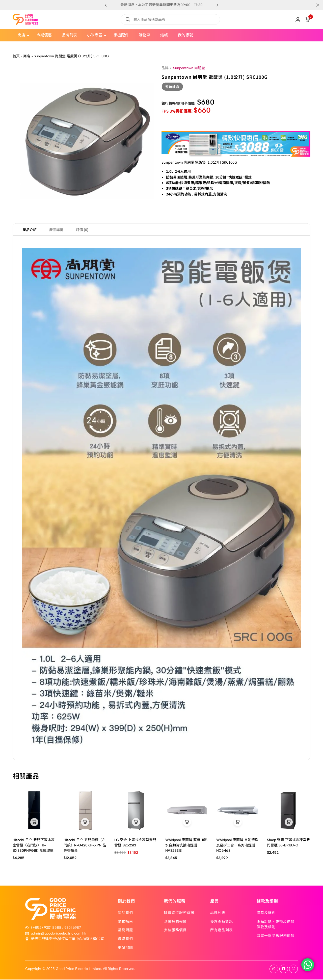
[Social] (274, 969)
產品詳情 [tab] (56, 230)
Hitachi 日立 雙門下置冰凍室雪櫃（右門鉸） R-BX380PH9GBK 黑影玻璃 (34, 846)
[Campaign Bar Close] (314, 5)
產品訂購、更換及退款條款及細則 (276, 924)
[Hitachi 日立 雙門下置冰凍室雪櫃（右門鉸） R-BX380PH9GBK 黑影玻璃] (34, 811)
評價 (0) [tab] (82, 230)
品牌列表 (218, 913)
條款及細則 (266, 913)
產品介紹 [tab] (30, 230)
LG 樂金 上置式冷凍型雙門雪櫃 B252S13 (135, 843)
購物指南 (125, 922)
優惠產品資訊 (222, 922)
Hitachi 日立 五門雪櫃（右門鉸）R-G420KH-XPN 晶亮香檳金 (85, 846)
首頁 (16, 56)
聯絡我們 (125, 939)
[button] (217, 5)
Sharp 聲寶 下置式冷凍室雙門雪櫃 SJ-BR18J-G (288, 843)
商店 (27, 56)
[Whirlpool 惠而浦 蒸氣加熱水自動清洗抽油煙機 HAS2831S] (187, 811)
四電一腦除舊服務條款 (276, 936)
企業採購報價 (175, 922)
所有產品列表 (222, 930)
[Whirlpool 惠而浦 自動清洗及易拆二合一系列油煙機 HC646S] (238, 811)
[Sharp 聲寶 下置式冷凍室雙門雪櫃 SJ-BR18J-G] (289, 811)
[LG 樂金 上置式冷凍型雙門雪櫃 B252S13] (136, 811)
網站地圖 (125, 948)
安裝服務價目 (175, 930)
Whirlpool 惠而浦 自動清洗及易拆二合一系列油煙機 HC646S (237, 846)
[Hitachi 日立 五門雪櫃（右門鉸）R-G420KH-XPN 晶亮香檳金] (85, 811)
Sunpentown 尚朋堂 (189, 68)
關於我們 (125, 913)
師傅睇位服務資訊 (179, 913)
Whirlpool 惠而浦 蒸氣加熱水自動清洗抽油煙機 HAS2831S (186, 846)
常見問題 (125, 930)
